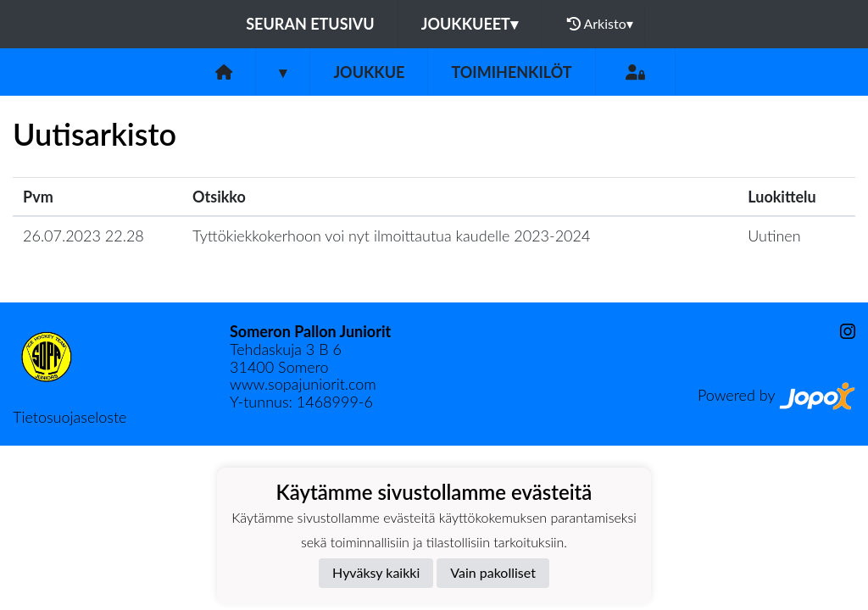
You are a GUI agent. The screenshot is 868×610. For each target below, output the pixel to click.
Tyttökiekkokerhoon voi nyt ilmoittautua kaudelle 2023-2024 (391, 236)
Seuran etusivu (310, 24)
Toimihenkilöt (511, 72)
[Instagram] (841, 332)
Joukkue (369, 72)
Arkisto (600, 24)
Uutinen (774, 236)
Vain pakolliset (493, 572)
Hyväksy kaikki (376, 572)
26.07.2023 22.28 (83, 236)
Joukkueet (470, 24)
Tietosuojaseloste (70, 417)
